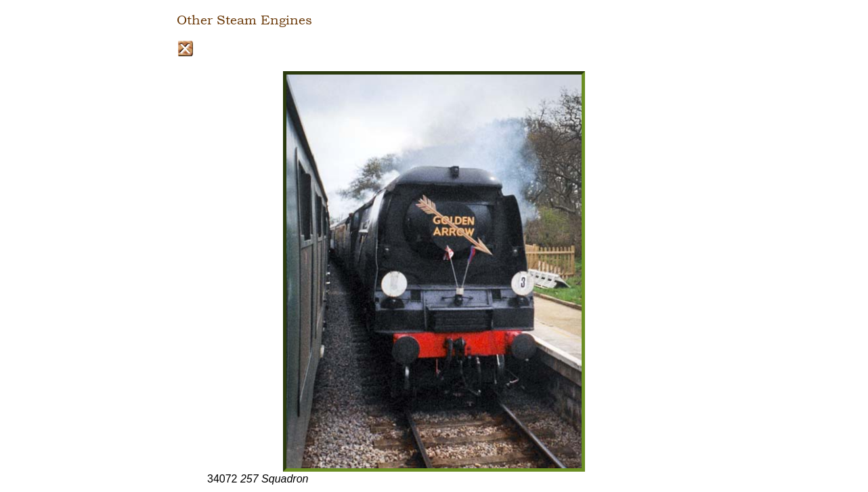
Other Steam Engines (244, 20)
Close (185, 48)
